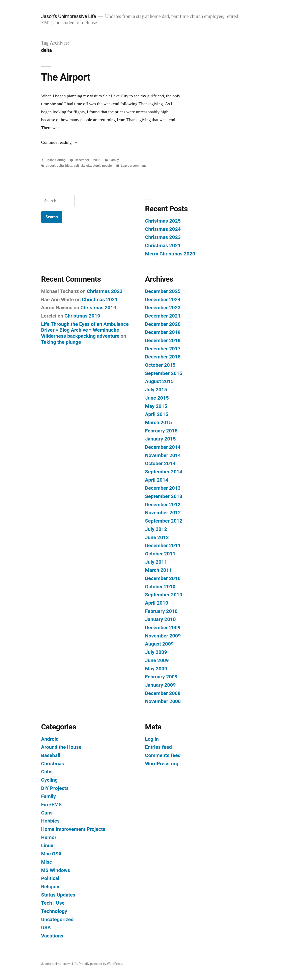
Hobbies (50, 821)
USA (46, 927)
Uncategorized (57, 919)
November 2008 (163, 701)
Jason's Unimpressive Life (68, 16)
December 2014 (163, 447)
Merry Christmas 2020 (170, 254)
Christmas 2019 (98, 308)
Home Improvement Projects (73, 829)
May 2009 (156, 669)
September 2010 (164, 595)
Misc (47, 862)
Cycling (49, 780)
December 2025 (163, 291)
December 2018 (163, 340)
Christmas (53, 764)
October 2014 (160, 463)
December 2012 (163, 505)
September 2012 (164, 521)
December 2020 (163, 324)
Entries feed (158, 747)
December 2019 (163, 332)
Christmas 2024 (163, 229)
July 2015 (156, 390)
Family (114, 160)
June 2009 (157, 660)
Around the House (61, 747)
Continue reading (60, 142)
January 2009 (160, 685)
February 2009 (161, 677)
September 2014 (164, 472)
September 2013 (164, 496)
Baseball (51, 755)
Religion (50, 887)
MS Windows (56, 870)
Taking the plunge (61, 342)
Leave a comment (133, 166)
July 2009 (156, 652)
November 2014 (163, 455)
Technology (54, 911)
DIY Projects (55, 788)
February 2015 (161, 431)
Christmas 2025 (163, 221)
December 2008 (163, 693)
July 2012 (156, 529)
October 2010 (160, 587)
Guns (47, 813)
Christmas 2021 (163, 245)
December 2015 (163, 357)
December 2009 (163, 627)
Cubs (47, 772)
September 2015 (164, 373)
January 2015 (160, 439)
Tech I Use (53, 903)
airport (51, 166)
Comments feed (163, 755)
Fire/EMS (51, 805)
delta (60, 166)
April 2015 (157, 414)
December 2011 (163, 545)
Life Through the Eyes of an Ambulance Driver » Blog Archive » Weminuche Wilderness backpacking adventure (85, 330)
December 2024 (163, 299)
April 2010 (157, 603)
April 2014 (157, 480)
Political (50, 878)
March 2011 (158, 570)
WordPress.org (162, 764)
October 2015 (160, 365)
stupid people (102, 166)
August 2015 (159, 381)
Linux (47, 845)
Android (50, 739)
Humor (49, 837)
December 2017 (163, 349)
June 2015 (157, 398)
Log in (152, 739)
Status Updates (58, 895)
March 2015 (158, 422)
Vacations (52, 936)
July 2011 (156, 562)
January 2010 (160, 619)
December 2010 (163, 578)
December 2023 (163, 308)
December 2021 (163, 316)
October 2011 (160, 554)
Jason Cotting (56, 160)
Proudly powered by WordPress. (101, 964)
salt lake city (82, 166)
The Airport (66, 77)
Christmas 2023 (163, 237)
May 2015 (156, 406)
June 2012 (157, 537)
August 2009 (159, 644)
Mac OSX (51, 854)
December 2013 (163, 488)
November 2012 (163, 513)
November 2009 (163, 636)
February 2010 (161, 611)
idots (69, 166)
